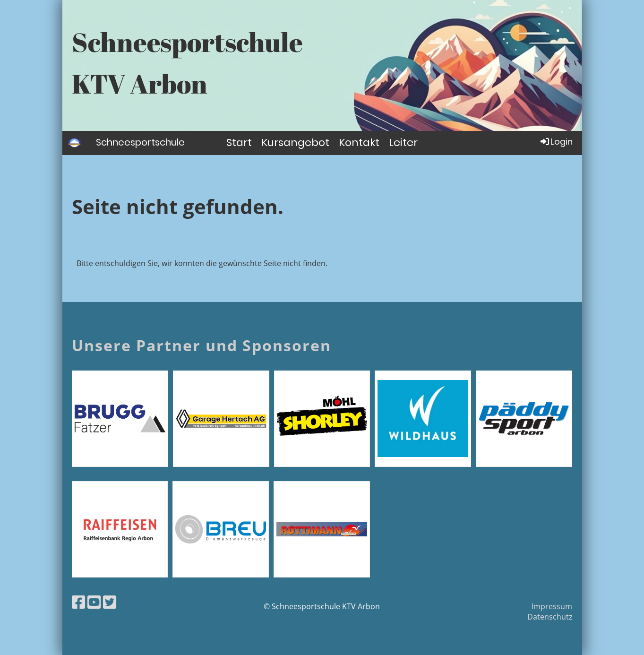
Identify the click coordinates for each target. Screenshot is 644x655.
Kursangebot (295, 142)
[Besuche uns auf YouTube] (94, 602)
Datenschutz (550, 617)
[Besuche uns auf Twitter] (110, 602)
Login (556, 142)
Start (239, 142)
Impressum (552, 606)
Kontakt (359, 142)
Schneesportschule (140, 142)
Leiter (403, 142)
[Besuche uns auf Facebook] (78, 602)
